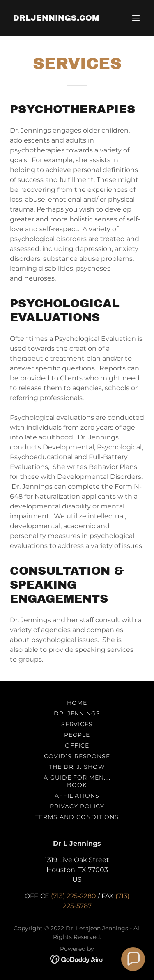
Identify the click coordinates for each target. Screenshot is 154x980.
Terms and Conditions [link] (77, 817)
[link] (56, 18)
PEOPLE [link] (77, 735)
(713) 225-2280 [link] (74, 896)
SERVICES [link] (77, 724)
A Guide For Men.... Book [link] (77, 781)
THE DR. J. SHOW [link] (77, 767)
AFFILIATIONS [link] (77, 796)
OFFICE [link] (77, 745)
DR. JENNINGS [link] (77, 713)
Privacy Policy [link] (77, 806)
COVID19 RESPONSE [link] (77, 756)
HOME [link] (77, 703)
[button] (136, 18)
